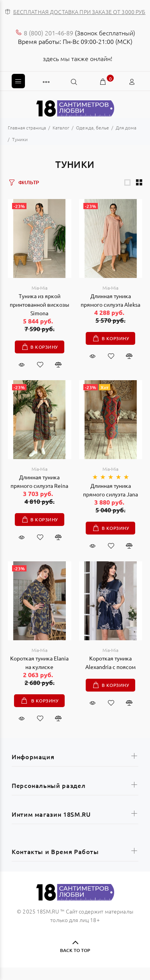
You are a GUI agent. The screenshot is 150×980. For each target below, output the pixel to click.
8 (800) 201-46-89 (49, 33)
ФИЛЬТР (29, 182)
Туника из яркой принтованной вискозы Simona (40, 304)
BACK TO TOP (75, 950)
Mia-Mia (40, 288)
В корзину (44, 347)
